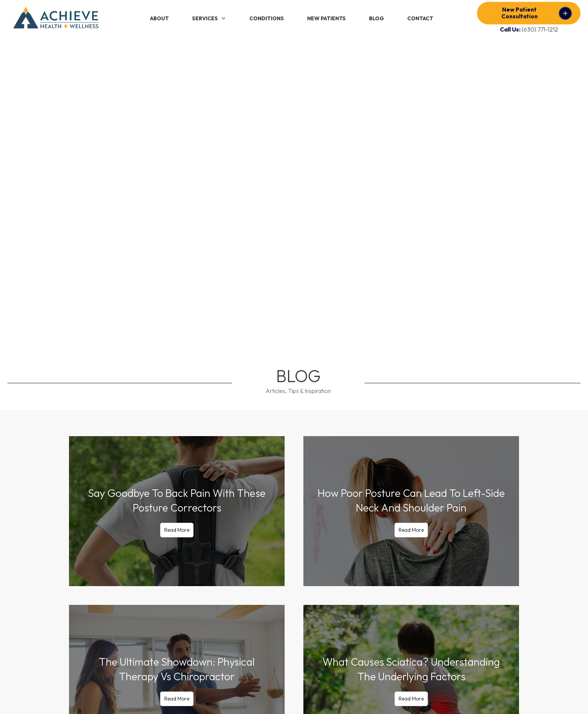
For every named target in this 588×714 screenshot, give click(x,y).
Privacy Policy (186, 697)
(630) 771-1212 (540, 29)
